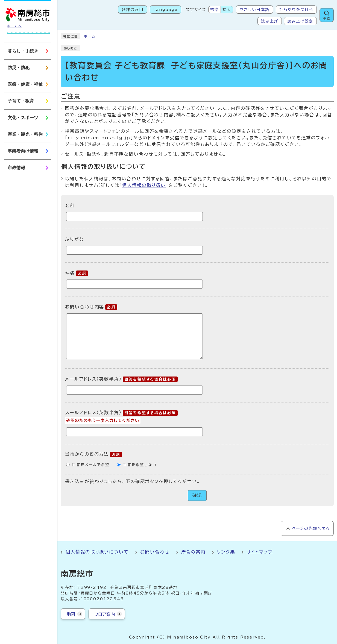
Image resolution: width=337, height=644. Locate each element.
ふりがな (75, 239)
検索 (327, 19)
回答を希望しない (140, 465)
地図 (71, 614)
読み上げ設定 (300, 21)
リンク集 (226, 552)
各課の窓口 (133, 10)
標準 (215, 10)
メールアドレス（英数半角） (121, 379)
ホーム (90, 36)
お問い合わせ (155, 552)
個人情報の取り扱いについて (97, 552)
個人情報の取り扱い (144, 185)
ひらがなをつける (296, 10)
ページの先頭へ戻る (311, 528)
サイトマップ (260, 552)
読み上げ (270, 21)
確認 (197, 495)
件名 (77, 273)
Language (165, 10)
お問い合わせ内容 (91, 307)
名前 (70, 205)
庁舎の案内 (194, 552)
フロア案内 (105, 614)
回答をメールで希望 (91, 465)
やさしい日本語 (254, 10)
